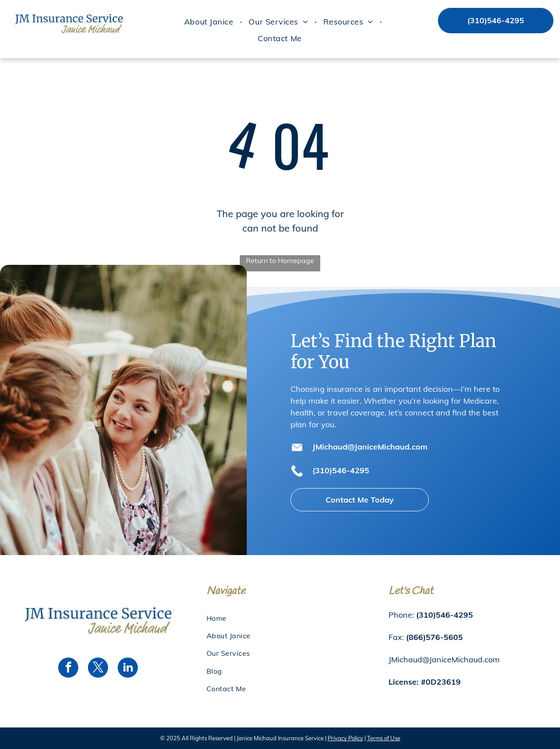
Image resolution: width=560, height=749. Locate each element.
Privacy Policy (345, 738)
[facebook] (68, 669)
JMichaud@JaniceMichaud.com (370, 447)
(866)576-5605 (434, 637)
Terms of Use (384, 738)
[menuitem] (210, 22)
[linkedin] (128, 669)
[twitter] (98, 669)
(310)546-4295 (341, 470)
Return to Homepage (280, 260)
